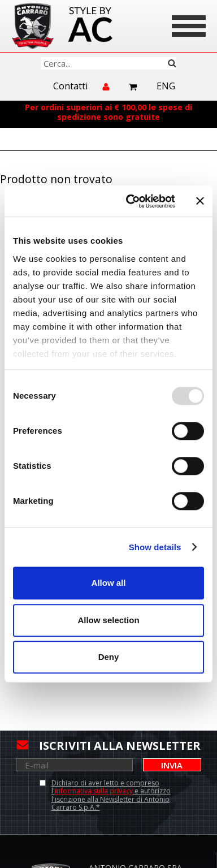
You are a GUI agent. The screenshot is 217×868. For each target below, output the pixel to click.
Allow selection (108, 620)
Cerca (172, 63)
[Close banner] (200, 201)
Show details (155, 547)
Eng (166, 87)
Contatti (70, 87)
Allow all (109, 583)
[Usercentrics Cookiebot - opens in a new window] (131, 201)
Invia (172, 765)
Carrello (133, 87)
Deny (109, 657)
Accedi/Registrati (107, 92)
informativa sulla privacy (94, 791)
